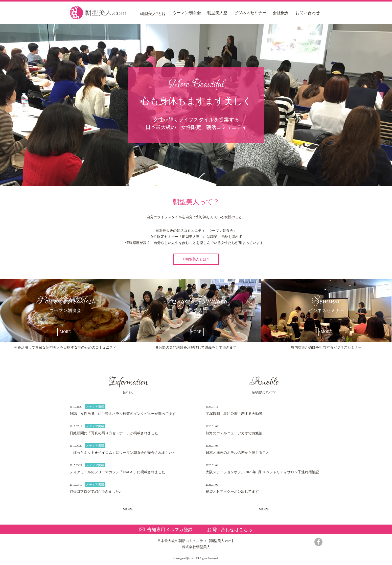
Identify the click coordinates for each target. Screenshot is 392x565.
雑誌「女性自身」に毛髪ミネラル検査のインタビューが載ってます (123, 414)
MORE (128, 509)
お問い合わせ (308, 13)
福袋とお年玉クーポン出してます (232, 492)
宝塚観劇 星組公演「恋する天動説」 (236, 414)
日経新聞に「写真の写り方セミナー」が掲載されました (114, 433)
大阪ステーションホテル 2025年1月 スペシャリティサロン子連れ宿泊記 (262, 472)
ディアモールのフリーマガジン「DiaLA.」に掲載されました (118, 472)
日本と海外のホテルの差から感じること (238, 453)
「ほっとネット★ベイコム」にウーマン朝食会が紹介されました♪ (122, 453)
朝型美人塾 (217, 13)
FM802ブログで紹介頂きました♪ (95, 492)
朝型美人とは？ (198, 259)
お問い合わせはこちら (230, 530)
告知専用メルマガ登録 (170, 530)
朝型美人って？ (196, 177)
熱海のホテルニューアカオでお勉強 (234, 433)
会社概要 (281, 13)
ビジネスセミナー (250, 13)
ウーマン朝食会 (187, 13)
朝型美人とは (153, 14)
